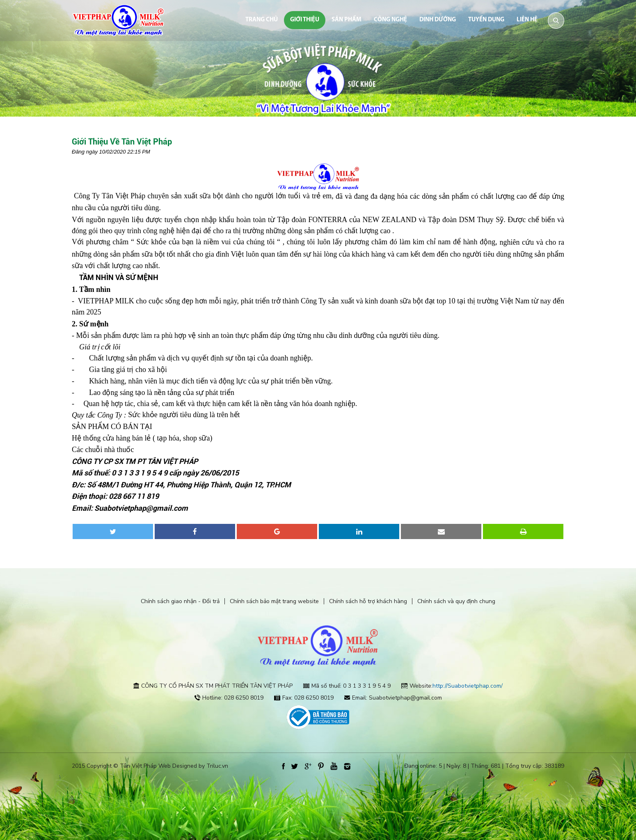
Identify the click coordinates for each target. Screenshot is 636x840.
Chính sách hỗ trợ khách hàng (368, 601)
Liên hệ (527, 20)
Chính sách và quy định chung (456, 601)
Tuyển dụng (486, 20)
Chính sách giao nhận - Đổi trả (180, 601)
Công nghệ (390, 20)
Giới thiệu (305, 20)
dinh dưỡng (438, 20)
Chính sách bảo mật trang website (274, 601)
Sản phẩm (347, 20)
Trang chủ (262, 20)
